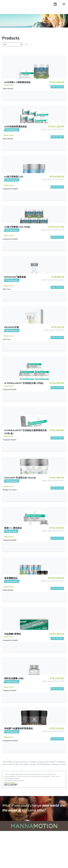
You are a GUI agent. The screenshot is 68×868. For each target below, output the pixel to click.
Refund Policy (10, 820)
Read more (9, 97)
